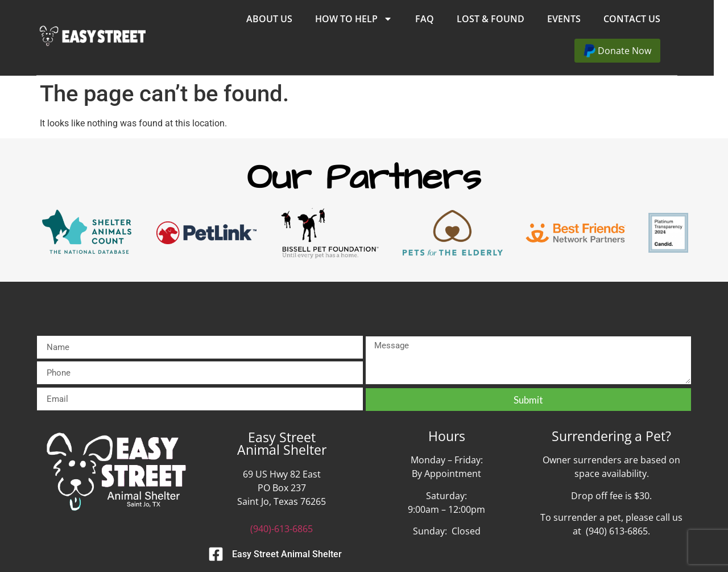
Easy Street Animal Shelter (287, 554)
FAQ (439, 19)
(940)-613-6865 (282, 529)
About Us (284, 19)
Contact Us (646, 19)
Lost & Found (505, 19)
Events (578, 19)
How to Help (368, 19)
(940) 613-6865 (617, 531)
